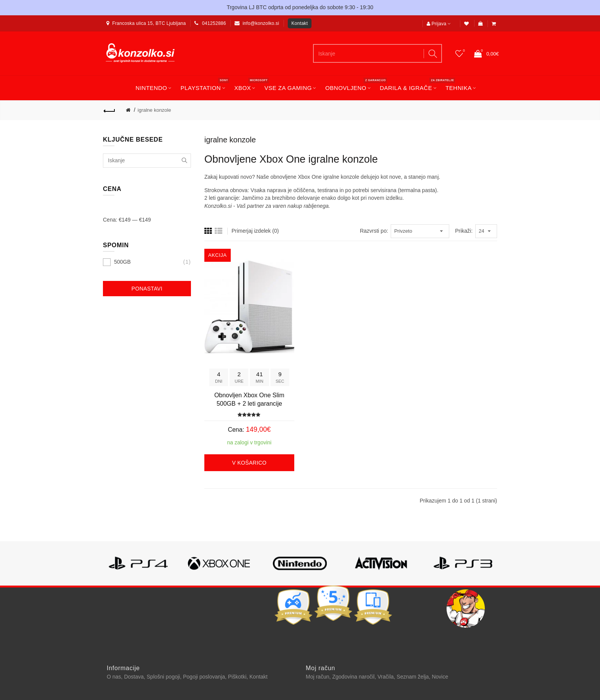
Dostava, (135, 677)
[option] (138, 567)
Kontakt (300, 23)
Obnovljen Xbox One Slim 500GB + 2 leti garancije (249, 399)
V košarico (249, 463)
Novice (440, 677)
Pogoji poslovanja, (205, 677)
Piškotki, (239, 677)
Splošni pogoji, (165, 677)
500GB (122, 262)
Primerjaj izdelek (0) (255, 231)
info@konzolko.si (261, 23)
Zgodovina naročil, (355, 677)
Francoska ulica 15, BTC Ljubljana (149, 23)
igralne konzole (154, 110)
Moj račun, (319, 677)
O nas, (115, 677)
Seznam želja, (414, 677)
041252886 (214, 23)
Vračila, (387, 677)
